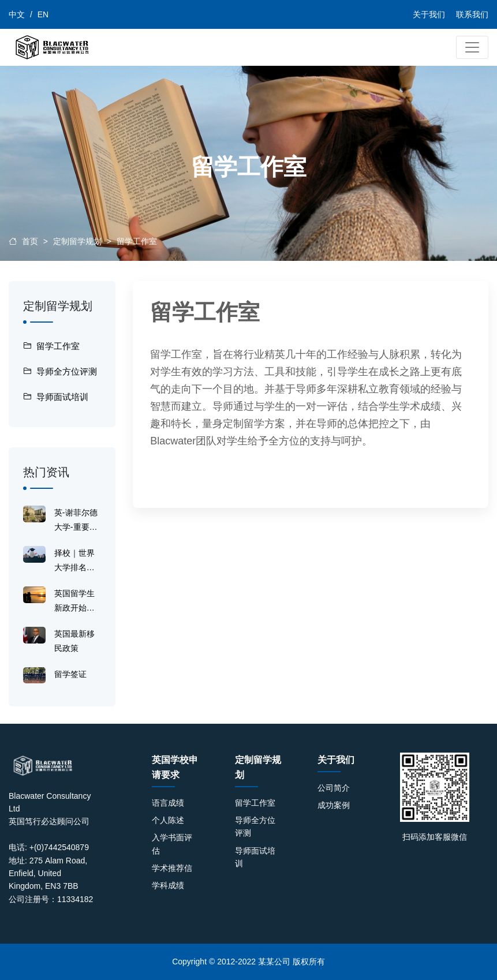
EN (43, 14)
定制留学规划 (77, 241)
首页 (30, 241)
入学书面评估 (172, 844)
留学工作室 (137, 241)
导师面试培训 (56, 397)
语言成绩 (168, 803)
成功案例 (334, 805)
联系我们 (472, 14)
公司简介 (334, 788)
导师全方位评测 (60, 371)
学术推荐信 (172, 868)
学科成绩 (168, 885)
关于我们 (429, 14)
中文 (17, 14)
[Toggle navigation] (472, 47)
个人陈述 (168, 820)
